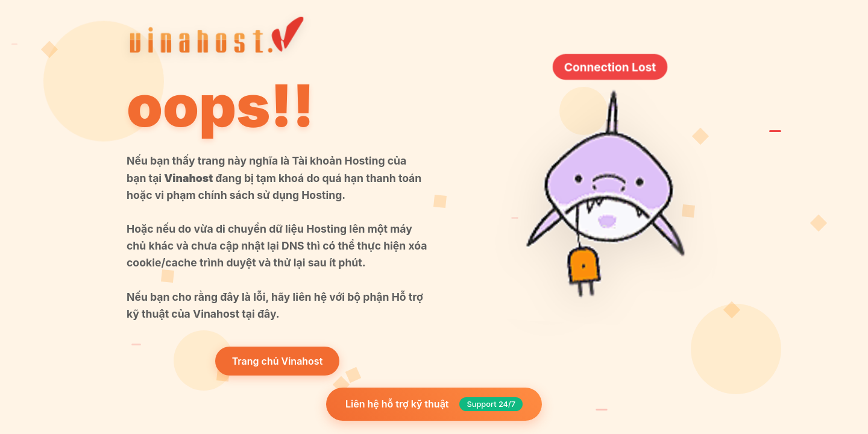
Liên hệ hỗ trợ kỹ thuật (434, 404)
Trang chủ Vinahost (278, 361)
